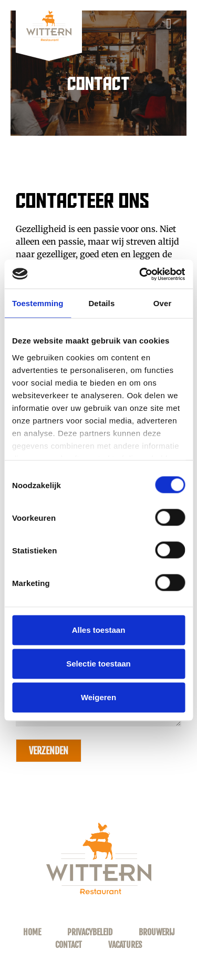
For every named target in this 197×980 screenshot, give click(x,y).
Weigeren (98, 697)
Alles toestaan (99, 630)
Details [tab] (101, 303)
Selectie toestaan (98, 664)
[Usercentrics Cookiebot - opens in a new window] (140, 274)
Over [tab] (163, 303)
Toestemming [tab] (38, 303)
